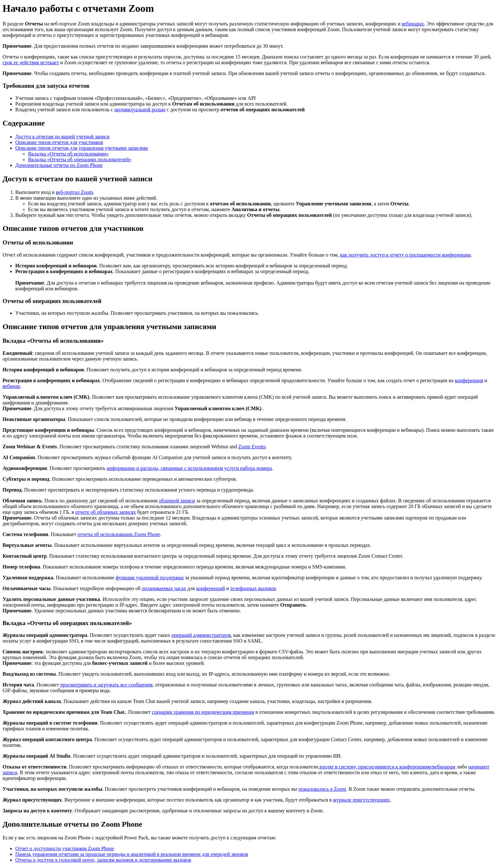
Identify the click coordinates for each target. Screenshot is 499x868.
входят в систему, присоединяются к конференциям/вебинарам (387, 767)
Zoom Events (252, 447)
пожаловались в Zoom (322, 789)
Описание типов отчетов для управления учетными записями (82, 148)
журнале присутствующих (361, 800)
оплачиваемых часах (164, 588)
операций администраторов (201, 635)
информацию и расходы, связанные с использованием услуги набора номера (189, 468)
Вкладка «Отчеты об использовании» (68, 154)
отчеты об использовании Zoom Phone (119, 534)
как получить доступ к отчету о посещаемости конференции (405, 255)
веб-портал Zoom (74, 192)
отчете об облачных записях (106, 512)
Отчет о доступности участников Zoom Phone (65, 848)
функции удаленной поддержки (150, 578)
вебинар (11, 386)
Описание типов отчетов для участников (59, 142)
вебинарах (413, 24)
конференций (210, 588)
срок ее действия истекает (31, 62)
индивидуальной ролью (140, 110)
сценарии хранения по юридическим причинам (203, 712)
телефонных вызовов (253, 588)
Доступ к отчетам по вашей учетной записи (62, 137)
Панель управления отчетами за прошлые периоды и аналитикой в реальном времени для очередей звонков (132, 854)
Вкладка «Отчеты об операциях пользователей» (80, 159)
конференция (469, 380)
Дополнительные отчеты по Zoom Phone (59, 165)
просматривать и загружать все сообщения (106, 685)
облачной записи (177, 501)
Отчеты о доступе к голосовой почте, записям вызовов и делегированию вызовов (103, 860)
